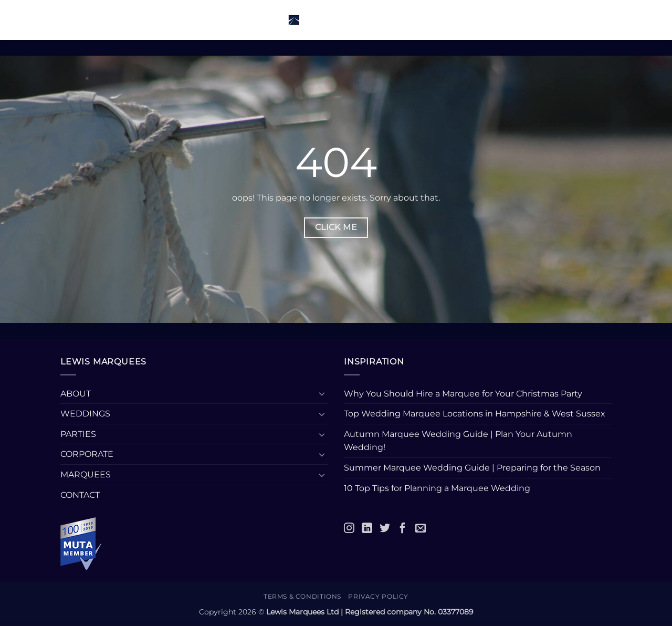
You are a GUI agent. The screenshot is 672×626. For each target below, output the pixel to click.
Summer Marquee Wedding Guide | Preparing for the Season (472, 468)
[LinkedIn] (367, 528)
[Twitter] (385, 528)
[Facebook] (403, 528)
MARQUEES (86, 474)
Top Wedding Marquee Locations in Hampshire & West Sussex (475, 414)
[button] (80, 20)
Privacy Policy (378, 596)
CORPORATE (87, 454)
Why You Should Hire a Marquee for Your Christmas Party (463, 394)
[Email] (421, 528)
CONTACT (80, 495)
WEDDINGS (85, 414)
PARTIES (78, 434)
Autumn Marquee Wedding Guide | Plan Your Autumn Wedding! (458, 441)
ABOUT (76, 394)
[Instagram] (349, 528)
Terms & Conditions (302, 596)
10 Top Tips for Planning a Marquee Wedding (438, 488)
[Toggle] (322, 393)
